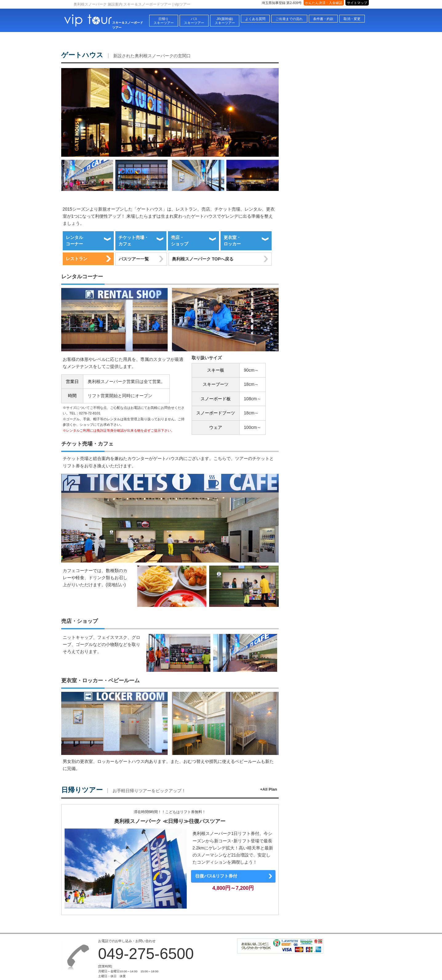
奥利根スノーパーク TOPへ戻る (203, 259)
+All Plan (268, 789)
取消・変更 (352, 19)
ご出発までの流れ (289, 19)
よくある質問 (255, 19)
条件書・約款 (323, 19)
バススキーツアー (194, 21)
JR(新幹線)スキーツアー (225, 21)
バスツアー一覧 (134, 259)
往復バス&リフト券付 (216, 876)
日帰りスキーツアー (164, 21)
